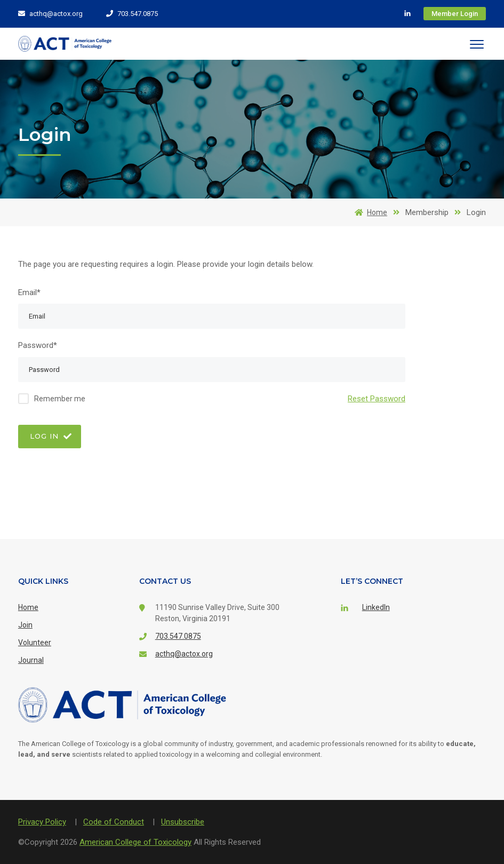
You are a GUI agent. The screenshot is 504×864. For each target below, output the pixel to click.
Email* (29, 292)
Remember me (60, 399)
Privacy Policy (42, 822)
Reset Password (377, 399)
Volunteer (35, 643)
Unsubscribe (183, 822)
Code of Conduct (114, 822)
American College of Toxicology (135, 842)
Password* (38, 345)
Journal (31, 660)
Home (369, 212)
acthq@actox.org (50, 14)
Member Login (455, 14)
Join (25, 625)
